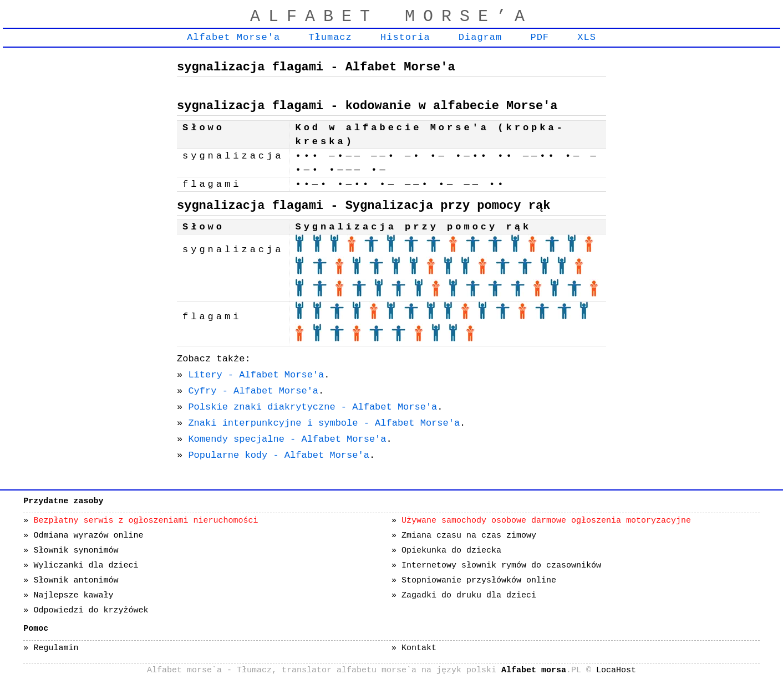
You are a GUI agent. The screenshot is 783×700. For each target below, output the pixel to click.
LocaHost (616, 670)
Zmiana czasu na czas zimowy (469, 536)
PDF (540, 37)
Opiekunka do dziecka (451, 551)
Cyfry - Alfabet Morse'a (253, 391)
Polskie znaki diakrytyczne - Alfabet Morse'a (312, 407)
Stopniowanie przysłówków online (479, 581)
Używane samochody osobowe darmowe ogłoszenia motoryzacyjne (546, 521)
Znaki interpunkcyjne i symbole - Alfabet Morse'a (324, 423)
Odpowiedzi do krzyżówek (91, 610)
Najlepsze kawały (73, 596)
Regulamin (56, 648)
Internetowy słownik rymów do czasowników (501, 566)
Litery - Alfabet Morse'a (256, 375)
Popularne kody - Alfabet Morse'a (278, 455)
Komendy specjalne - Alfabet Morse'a (287, 439)
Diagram (480, 37)
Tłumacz (330, 37)
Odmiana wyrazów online (88, 536)
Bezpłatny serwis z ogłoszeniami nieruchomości (146, 521)
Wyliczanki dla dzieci (86, 566)
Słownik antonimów (76, 581)
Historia (405, 37)
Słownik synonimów (76, 551)
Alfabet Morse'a (233, 37)
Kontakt (419, 648)
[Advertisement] (86, 219)
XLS (587, 37)
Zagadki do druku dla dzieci (469, 596)
